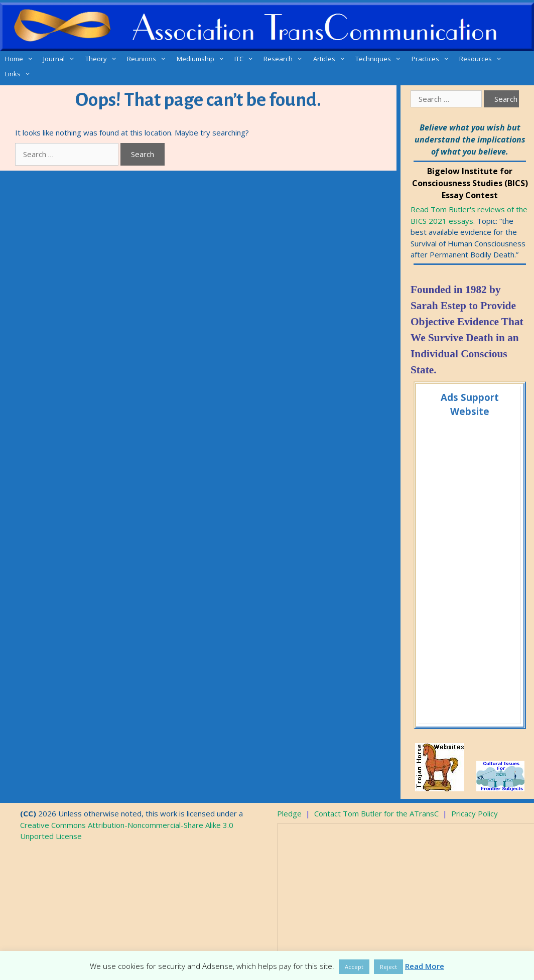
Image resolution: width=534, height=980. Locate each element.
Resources (483, 59)
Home (22, 59)
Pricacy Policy (475, 813)
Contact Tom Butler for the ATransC (376, 813)
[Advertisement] (469, 569)
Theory (104, 59)
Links (20, 74)
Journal (61, 59)
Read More (425, 966)
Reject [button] (388, 967)
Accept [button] (354, 967)
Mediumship (203, 59)
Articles (332, 59)
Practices (433, 59)
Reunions (149, 59)
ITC (246, 59)
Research (286, 59)
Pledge (289, 813)
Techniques (381, 59)
